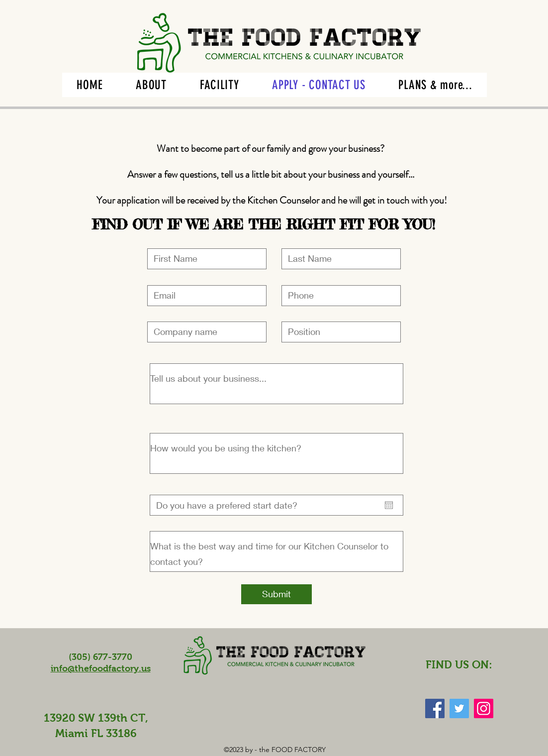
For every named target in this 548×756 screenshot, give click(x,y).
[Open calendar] (389, 505)
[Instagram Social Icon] (484, 708)
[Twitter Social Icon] (459, 708)
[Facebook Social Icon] (435, 708)
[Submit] (276, 594)
